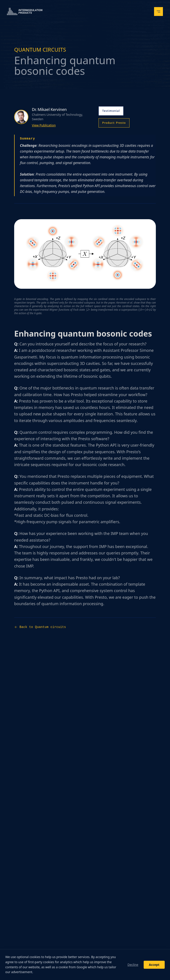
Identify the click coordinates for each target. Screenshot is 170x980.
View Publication (44, 125)
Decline (133, 965)
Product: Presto (114, 123)
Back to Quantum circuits (40, 627)
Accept (154, 965)
